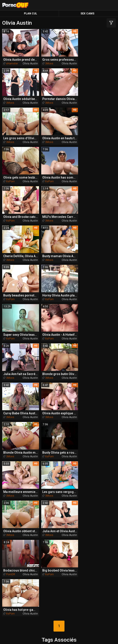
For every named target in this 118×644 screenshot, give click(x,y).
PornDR (88, 375)
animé (99, 450)
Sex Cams (87, 14)
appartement (21, 474)
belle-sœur (41, 514)
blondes (101, 482)
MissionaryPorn (92, 553)
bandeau (51, 506)
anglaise (29, 522)
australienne (17, 514)
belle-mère (80, 450)
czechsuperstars (96, 514)
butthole (34, 466)
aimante (97, 498)
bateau (15, 459)
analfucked (95, 506)
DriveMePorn (58, 569)
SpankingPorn (58, 561)
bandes (77, 498)
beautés (67, 522)
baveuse (83, 530)
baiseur (102, 466)
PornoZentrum (29, 578)
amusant (38, 458)
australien (79, 482)
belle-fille (56, 450)
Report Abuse (100, 636)
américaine (102, 458)
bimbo (35, 498)
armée (19, 506)
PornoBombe (92, 569)
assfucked (83, 474)
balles (53, 466)
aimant (61, 459)
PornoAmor (91, 578)
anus (19, 450)
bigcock (89, 522)
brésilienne (52, 482)
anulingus (85, 490)
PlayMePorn (25, 569)
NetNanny (65, 636)
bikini (15, 466)
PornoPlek (59, 586)
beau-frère (24, 482)
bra (35, 506)
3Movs (49, 63)
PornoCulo (62, 578)
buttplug (81, 458)
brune (18, 498)
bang (14, 490)
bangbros (66, 514)
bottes (49, 522)
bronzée (71, 506)
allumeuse (40, 530)
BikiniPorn (27, 561)
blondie (34, 450)
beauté (104, 490)
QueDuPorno (23, 553)
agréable (36, 490)
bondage (61, 490)
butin (101, 474)
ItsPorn (10, 141)
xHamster (12, 63)
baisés (64, 474)
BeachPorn (90, 561)
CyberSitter (81, 636)
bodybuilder (45, 474)
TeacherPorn (56, 553)
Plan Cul (30, 14)
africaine (64, 530)
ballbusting (55, 498)
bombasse (77, 466)
